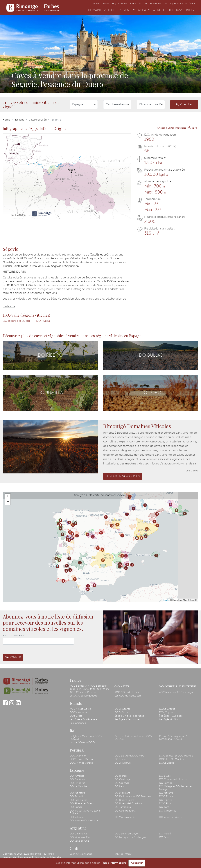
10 (137, 538)
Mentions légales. (22, 857)
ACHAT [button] (144, 10)
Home (6, 120)
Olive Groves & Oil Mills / (157, 4)
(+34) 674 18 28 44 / (129, 4)
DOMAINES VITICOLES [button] (104, 10)
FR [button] (193, 4)
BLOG (191, 10)
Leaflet (167, 600)
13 (67, 537)
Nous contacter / (105, 4)
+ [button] (8, 497)
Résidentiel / (182, 4)
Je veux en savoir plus (123, 476)
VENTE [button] (129, 10)
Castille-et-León (38, 120)
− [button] (8, 502)
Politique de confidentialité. (47, 857)
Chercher (184, 104)
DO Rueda (43, 321)
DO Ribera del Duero (16, 321)
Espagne (19, 120)
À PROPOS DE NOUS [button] (168, 10)
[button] (4, 54)
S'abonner (13, 657)
